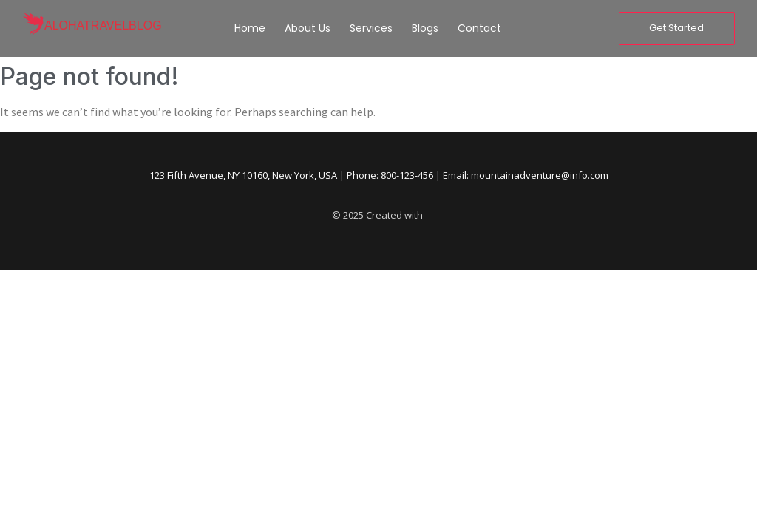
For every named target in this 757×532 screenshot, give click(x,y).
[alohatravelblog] (33, 25)
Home (250, 28)
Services (371, 28)
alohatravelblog (103, 25)
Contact (479, 28)
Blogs (425, 28)
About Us (308, 28)
